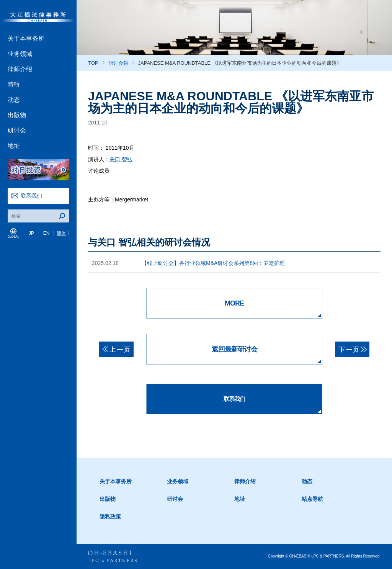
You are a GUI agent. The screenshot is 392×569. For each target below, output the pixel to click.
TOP (93, 63)
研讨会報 (118, 63)
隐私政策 (110, 517)
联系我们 (31, 196)
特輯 (14, 84)
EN (47, 233)
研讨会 (17, 130)
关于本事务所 (26, 38)
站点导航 (312, 499)
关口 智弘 (121, 159)
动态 (14, 100)
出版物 (17, 115)
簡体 (61, 233)
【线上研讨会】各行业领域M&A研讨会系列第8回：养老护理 (213, 263)
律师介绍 (20, 69)
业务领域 (20, 54)
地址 (14, 146)
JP (31, 233)
